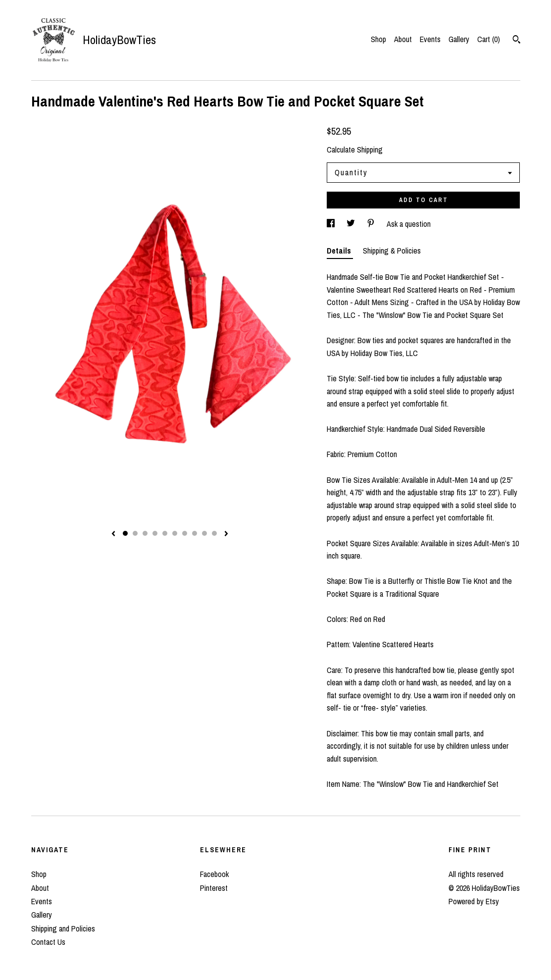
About (403, 39)
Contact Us (48, 942)
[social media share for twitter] (352, 224)
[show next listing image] (226, 534)
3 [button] (145, 533)
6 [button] (175, 533)
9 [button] (204, 533)
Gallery (459, 39)
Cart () (489, 39)
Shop (378, 39)
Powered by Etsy (474, 901)
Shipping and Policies (63, 928)
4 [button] (155, 533)
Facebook (214, 874)
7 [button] (185, 533)
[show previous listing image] (113, 534)
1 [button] (125, 533)
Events (430, 39)
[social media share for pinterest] (372, 224)
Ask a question (409, 224)
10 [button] (214, 533)
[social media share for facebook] (332, 224)
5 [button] (165, 533)
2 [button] (135, 533)
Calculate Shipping (355, 150)
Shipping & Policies (392, 251)
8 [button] (195, 533)
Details (340, 251)
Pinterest (214, 888)
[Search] (517, 41)
